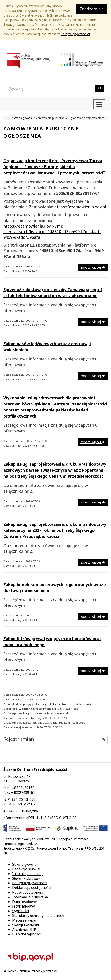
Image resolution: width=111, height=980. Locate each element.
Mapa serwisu (24, 920)
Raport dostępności (28, 892)
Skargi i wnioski (26, 925)
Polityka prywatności (30, 883)
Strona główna (23, 118)
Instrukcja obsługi (27, 874)
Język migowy (24, 906)
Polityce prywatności (75, 34)
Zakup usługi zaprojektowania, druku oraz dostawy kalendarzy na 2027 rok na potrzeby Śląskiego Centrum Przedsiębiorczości (55, 530)
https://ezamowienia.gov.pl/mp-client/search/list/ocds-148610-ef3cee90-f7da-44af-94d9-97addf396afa (52, 232)
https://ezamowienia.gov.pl (80, 207)
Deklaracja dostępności (32, 888)
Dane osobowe (25, 902)
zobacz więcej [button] (93, 267)
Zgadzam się (92, 9)
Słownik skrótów (26, 878)
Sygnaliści (21, 911)
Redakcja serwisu (27, 869)
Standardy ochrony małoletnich (38, 916)
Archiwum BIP (24, 929)
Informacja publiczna (30, 897)
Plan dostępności (27, 934)
